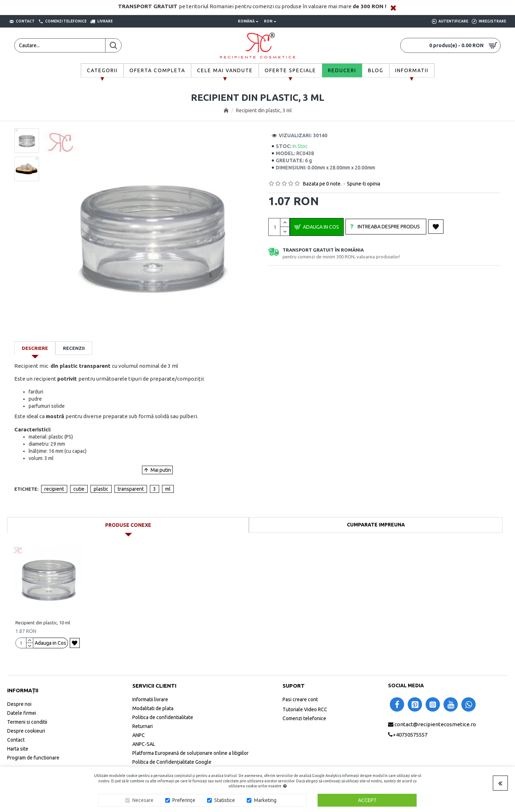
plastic (101, 489)
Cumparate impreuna (376, 525)
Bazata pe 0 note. (322, 184)
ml (168, 489)
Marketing (265, 800)
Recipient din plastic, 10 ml (43, 623)
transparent (131, 489)
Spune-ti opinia (364, 184)
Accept (367, 800)
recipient (54, 489)
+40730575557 (410, 735)
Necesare (143, 800)
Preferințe (184, 800)
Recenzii (74, 348)
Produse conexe (128, 525)
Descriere (35, 348)
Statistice (225, 800)
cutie (79, 489)
